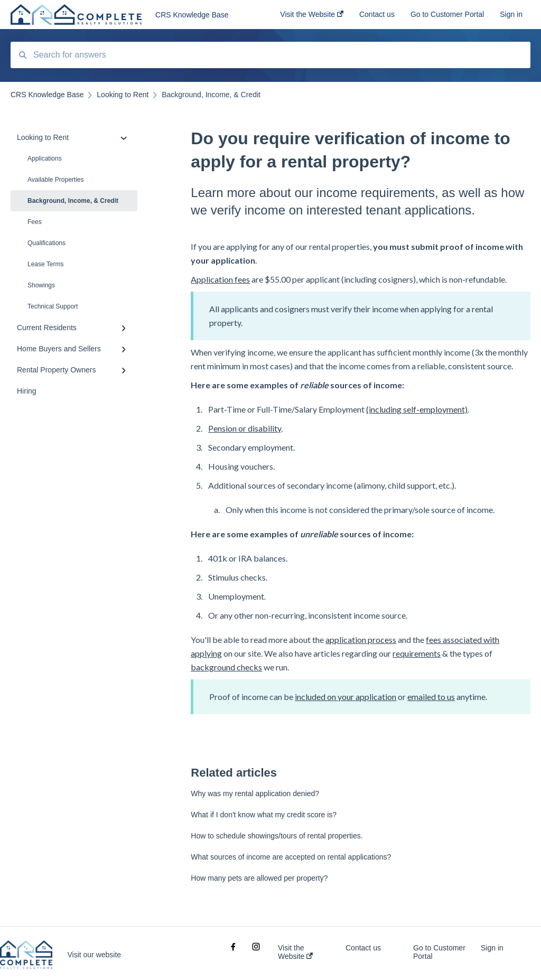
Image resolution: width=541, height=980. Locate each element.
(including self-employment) (417, 409)
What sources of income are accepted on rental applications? (291, 857)
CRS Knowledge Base (192, 15)
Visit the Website (295, 952)
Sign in (492, 948)
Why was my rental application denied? (255, 794)
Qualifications (46, 243)
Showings (41, 285)
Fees (35, 222)
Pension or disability (245, 428)
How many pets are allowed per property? (259, 878)
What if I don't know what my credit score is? (264, 815)
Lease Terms (45, 264)
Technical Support (53, 306)
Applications (45, 158)
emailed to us (431, 697)
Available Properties (56, 180)
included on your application (346, 697)
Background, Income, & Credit (73, 201)
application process (361, 640)
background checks (226, 667)
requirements (417, 653)
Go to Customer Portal (439, 952)
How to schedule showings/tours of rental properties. (277, 836)
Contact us (363, 948)
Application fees (220, 279)
